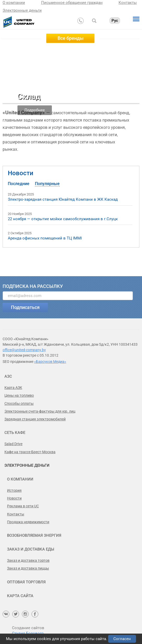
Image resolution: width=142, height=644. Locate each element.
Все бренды (70, 38)
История (14, 490)
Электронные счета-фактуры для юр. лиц (40, 411)
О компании (14, 3)
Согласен (122, 639)
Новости (21, 173)
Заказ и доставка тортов (28, 560)
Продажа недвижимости (28, 522)
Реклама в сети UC (23, 506)
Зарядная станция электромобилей (35, 419)
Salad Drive (13, 444)
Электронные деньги (22, 10)
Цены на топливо (19, 395)
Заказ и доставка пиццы (28, 568)
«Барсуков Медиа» (50, 362)
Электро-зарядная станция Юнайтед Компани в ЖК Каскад (63, 199)
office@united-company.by (24, 350)
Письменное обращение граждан (72, 3)
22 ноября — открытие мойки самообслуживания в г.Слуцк (63, 219)
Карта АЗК (13, 388)
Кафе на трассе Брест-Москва (30, 452)
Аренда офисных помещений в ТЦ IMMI (45, 238)
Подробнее (35, 110)
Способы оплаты (19, 403)
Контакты (128, 3)
